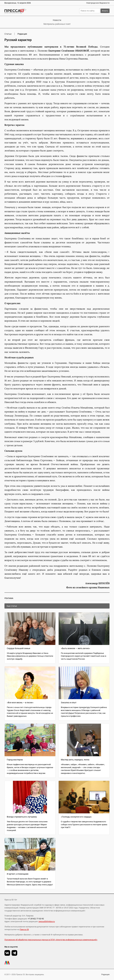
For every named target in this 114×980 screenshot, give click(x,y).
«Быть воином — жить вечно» (75, 648)
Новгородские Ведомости (98, 3)
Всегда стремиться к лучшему (22, 817)
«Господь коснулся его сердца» (76, 817)
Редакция (105, 975)
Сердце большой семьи (18, 648)
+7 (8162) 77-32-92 (36, 919)
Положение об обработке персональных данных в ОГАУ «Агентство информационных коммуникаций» (51, 940)
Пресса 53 (24, 929)
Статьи (8, 34)
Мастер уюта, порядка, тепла (75, 760)
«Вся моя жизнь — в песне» (20, 703)
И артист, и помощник (18, 874)
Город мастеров (15, 760)
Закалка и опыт (69, 703)
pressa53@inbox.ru (47, 921)
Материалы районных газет (57, 24)
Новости (57, 20)
